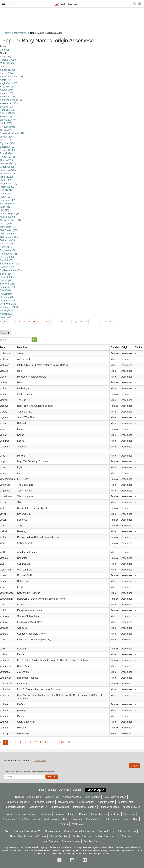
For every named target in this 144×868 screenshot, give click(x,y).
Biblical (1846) (7, 113)
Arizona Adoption (72, 797)
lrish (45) (5, 210)
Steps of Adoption (59, 836)
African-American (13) (11, 77)
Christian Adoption (60, 807)
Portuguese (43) (8, 254)
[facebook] (60, 860)
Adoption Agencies (93, 841)
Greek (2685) (7, 167)
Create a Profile (40, 761)
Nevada (37, 819)
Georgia (83, 814)
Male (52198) (7, 63)
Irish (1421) (6, 190)
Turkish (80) (6, 294)
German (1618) (8, 163)
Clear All (4, 50)
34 (69, 742)
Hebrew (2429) (8, 174)
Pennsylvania (93, 819)
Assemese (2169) (9, 103)
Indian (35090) (8, 187)
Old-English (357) (9, 230)
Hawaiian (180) (8, 170)
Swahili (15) (6, 280)
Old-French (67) (8, 234)
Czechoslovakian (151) (12, 133)
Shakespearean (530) (11, 270)
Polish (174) (6, 247)
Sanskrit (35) (7, 260)
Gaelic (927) (6, 160)
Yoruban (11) (7, 317)
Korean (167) (7, 204)
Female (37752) (8, 60)
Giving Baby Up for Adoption (79, 831)
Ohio (66, 819)
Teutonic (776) (7, 287)
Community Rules (126, 850)
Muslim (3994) (7, 217)
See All (134, 766)
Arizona (33, 814)
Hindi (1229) (6, 177)
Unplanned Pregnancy (18, 802)
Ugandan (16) (7, 297)
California (60, 814)
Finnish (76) (6, 153)
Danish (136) (7, 137)
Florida (72, 814)
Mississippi (129, 814)
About (41, 790)
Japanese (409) (8, 200)
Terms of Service (92, 850)
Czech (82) (6, 130)
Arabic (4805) (7, 87)
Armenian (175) (8, 97)
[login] (140, 3)
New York (24, 819)
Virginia (64, 824)
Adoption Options (127, 831)
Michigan (115, 814)
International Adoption (85, 807)
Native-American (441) (12, 220)
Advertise (64, 790)
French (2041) (7, 157)
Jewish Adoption (49, 841)
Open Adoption (92, 797)
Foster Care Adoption (115, 797)
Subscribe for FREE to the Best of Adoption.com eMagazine (29, 771)
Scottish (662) (7, 267)
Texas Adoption (66, 802)
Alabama (21, 814)
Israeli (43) (6, 194)
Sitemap (77, 790)
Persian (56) (6, 244)
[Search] (135, 4)
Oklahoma (77, 819)
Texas (126, 819)
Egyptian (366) (8, 143)
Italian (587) (6, 197)
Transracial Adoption (15, 807)
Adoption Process (71, 841)
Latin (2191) (6, 207)
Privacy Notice (107, 850)
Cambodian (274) (9, 120)
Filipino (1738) (7, 150)
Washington (78, 824)
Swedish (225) (7, 284)
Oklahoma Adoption (44, 802)
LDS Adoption (124, 836)
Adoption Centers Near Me (27, 831)
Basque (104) (7, 107)
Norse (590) (6, 224)
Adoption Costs (106, 802)
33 (63, 742)
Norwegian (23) (8, 227)
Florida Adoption (86, 802)
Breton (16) (6, 117)
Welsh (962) (6, 310)
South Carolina (112, 819)
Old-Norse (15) (8, 240)
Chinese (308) (7, 127)
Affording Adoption (109, 807)
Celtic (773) (6, 123)
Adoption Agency (38, 807)
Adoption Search (131, 807)
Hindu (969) (6, 180)
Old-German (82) (9, 237)
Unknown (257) (8, 304)
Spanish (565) (7, 277)
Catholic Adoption (104, 836)
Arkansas (46, 814)
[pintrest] (85, 860)
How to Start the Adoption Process (28, 836)
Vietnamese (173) (9, 307)
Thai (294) (5, 290)
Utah (136, 819)
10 (51, 742)
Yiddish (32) (6, 314)
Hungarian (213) (9, 184)
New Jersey (9, 819)
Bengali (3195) (8, 110)
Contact (52, 790)
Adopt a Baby (52, 797)
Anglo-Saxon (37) (9, 83)
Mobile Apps (96, 790)
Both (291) (5, 57)
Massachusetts (99, 814)
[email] (25, 777)
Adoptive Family (126, 802)
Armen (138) (7, 93)
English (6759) (8, 147)
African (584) (7, 73)
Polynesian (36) (8, 250)
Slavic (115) (6, 274)
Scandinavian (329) (10, 264)
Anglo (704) (6, 80)
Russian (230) (7, 257)
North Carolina (52, 819)
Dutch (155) (6, 140)
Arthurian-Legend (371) (12, 100)
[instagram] (73, 860)
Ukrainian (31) (7, 301)
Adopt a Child (34, 797)
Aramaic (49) (7, 90)
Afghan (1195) (7, 70)
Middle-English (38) (10, 214)
